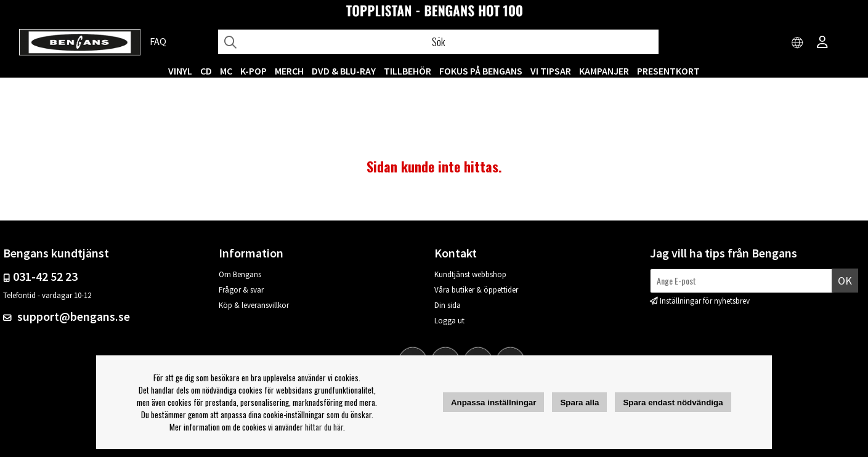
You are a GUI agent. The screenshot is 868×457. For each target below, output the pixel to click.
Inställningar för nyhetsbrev (705, 301)
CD (206, 71)
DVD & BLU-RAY (344, 71)
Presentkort (668, 71)
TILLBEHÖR (408, 71)
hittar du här (324, 427)
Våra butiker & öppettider (476, 290)
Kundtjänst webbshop (470, 274)
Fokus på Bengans (481, 71)
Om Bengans (240, 274)
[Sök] (439, 42)
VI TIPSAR (551, 71)
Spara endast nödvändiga (673, 402)
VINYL (180, 71)
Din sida (448, 305)
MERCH (289, 71)
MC (226, 71)
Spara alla (579, 402)
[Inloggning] (822, 43)
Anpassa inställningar (494, 402)
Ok (845, 281)
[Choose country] (798, 43)
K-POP (254, 71)
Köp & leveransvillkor (254, 305)
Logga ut (449, 321)
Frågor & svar (241, 290)
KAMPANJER (604, 71)
